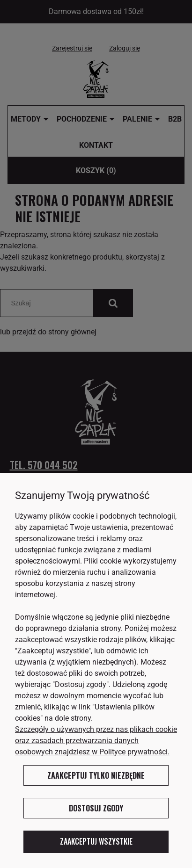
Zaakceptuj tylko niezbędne (96, 775)
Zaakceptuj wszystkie (96, 841)
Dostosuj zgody (96, 808)
